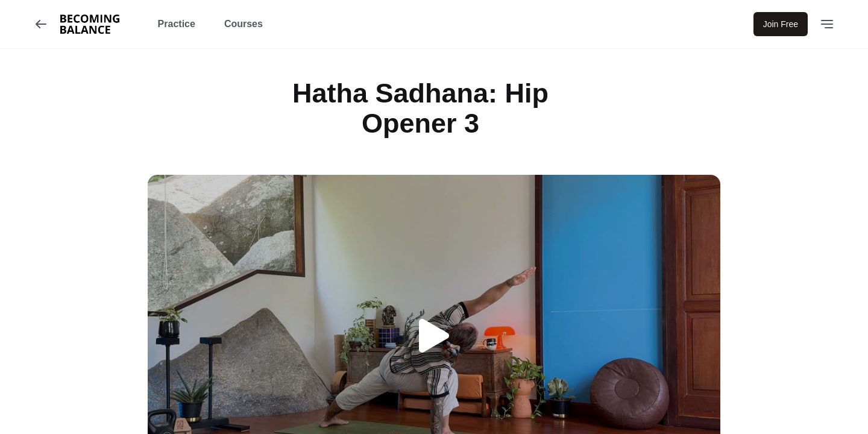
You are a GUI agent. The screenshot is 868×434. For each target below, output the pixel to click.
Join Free (781, 24)
